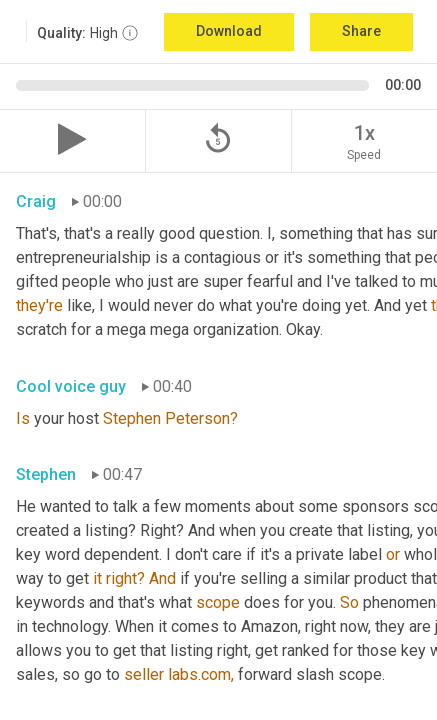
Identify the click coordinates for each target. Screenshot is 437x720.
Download (229, 31)
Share (361, 31)
